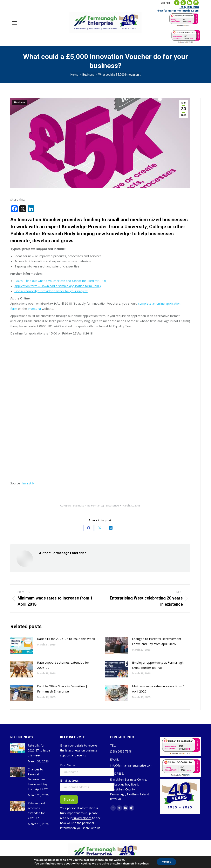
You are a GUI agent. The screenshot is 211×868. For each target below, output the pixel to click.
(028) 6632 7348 (189, 7)
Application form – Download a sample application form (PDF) (58, 286)
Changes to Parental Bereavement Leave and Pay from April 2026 (157, 641)
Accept (166, 862)
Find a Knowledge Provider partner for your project (51, 291)
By (103, 505)
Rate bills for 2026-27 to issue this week (66, 639)
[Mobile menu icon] (14, 23)
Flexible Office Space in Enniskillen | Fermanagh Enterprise (62, 689)
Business (20, 102)
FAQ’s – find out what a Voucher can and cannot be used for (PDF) (61, 281)
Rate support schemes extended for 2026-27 (63, 665)
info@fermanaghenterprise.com (177, 11)
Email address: (70, 780)
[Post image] (22, 645)
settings (143, 863)
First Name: (68, 765)
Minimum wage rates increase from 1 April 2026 (158, 689)
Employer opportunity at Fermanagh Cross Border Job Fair (158, 665)
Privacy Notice (82, 818)
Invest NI (34, 309)
